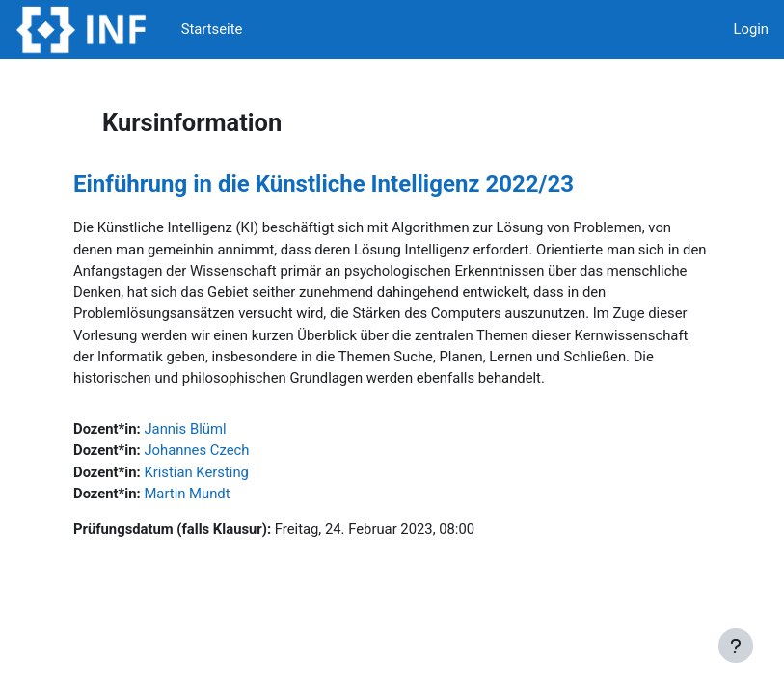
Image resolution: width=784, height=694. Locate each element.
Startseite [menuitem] (212, 29)
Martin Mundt (187, 494)
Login (751, 29)
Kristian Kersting (196, 472)
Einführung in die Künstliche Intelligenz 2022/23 (324, 184)
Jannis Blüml (185, 429)
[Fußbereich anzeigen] (736, 646)
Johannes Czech (196, 450)
